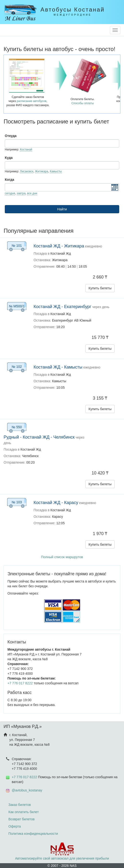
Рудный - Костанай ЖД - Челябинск (39, 437)
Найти (62, 209)
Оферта (15, 826)
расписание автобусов (32, 101)
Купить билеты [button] (100, 288)
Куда (9, 158)
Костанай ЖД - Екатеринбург (62, 307)
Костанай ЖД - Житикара (59, 246)
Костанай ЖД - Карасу (56, 503)
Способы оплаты (83, 103)
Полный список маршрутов (62, 557)
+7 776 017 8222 (20, 683)
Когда (9, 180)
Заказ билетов (20, 805)
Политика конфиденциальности (33, 834)
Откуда (11, 136)
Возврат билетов (21, 819)
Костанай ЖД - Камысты (58, 367)
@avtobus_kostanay (27, 790)
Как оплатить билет (24, 812)
